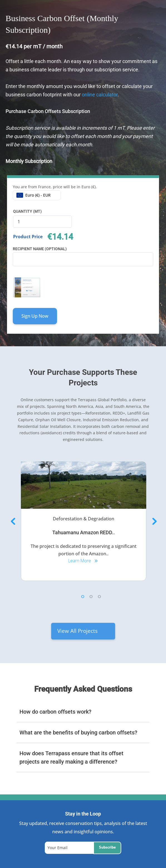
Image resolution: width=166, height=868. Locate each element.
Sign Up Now (35, 316)
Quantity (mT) (27, 211)
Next (153, 521)
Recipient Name (40, 249)
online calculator (99, 95)
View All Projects (77, 631)
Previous (13, 521)
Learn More (80, 561)
